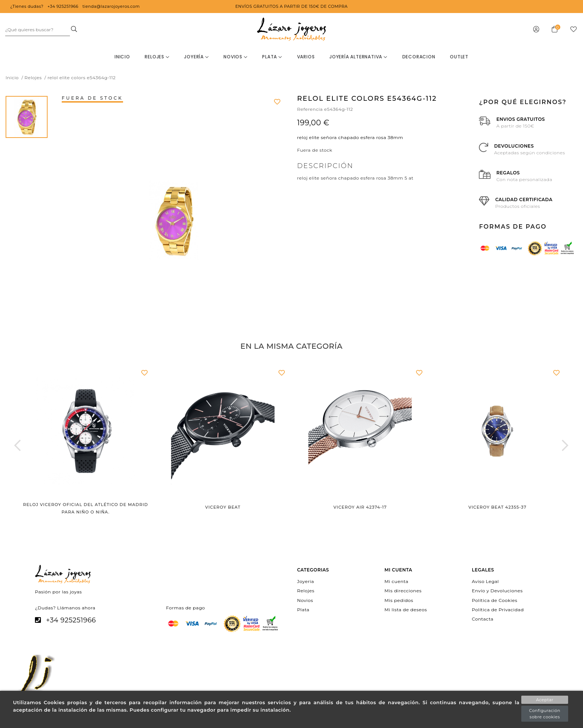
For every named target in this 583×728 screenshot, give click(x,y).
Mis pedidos (399, 600)
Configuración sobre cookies (545, 714)
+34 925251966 (71, 620)
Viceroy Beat (223, 507)
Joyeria (305, 581)
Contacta (483, 619)
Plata (272, 57)
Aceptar (545, 700)
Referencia (310, 109)
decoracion (419, 57)
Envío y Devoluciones (497, 591)
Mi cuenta (396, 581)
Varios (306, 57)
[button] (18, 445)
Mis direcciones (403, 591)
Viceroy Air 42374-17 (360, 507)
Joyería (196, 57)
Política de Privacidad (498, 609)
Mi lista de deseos (406, 609)
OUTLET (459, 57)
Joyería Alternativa (358, 57)
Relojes (157, 57)
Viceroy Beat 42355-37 (497, 507)
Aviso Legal (485, 581)
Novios (235, 57)
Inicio (122, 57)
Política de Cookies (495, 600)
